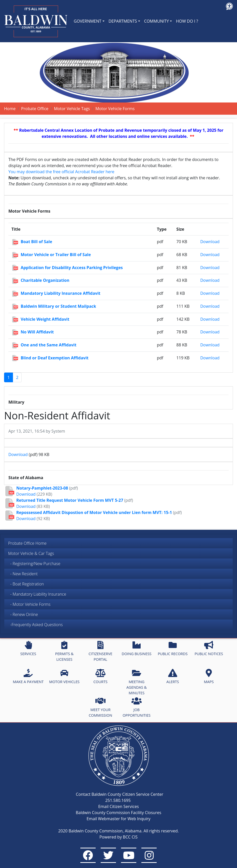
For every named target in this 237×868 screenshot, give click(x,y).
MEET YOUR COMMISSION (100, 707)
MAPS (209, 676)
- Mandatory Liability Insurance (37, 594)
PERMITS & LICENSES (64, 651)
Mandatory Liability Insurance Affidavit (61, 293)
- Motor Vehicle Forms (29, 604)
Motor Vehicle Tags (72, 109)
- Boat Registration (26, 584)
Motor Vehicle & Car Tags (31, 553)
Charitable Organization (45, 280)
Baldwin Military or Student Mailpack (58, 306)
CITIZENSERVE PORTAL (100, 651)
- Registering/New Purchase (34, 564)
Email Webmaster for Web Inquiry (119, 819)
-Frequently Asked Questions (36, 625)
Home (10, 109)
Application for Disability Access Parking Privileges (72, 268)
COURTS (100, 676)
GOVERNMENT (88, 21)
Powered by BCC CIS (118, 837)
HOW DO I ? (187, 21)
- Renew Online (23, 614)
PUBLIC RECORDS (173, 649)
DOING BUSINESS (136, 649)
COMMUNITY (157, 21)
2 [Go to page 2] (17, 377)
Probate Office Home (27, 543)
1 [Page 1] (9, 377)
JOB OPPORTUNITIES (137, 707)
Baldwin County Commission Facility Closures (118, 813)
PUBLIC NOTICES (209, 649)
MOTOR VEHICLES (64, 676)
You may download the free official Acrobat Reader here (61, 172)
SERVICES (28, 649)
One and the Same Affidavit (48, 345)
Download (210, 242)
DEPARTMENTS (123, 21)
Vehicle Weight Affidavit (45, 319)
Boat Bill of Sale (36, 242)
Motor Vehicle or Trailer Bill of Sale (56, 255)
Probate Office (35, 109)
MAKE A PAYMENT (28, 676)
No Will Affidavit (37, 332)
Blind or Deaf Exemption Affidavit (55, 358)
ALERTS (173, 676)
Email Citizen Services (118, 806)
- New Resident (23, 574)
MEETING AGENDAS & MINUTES (137, 682)
